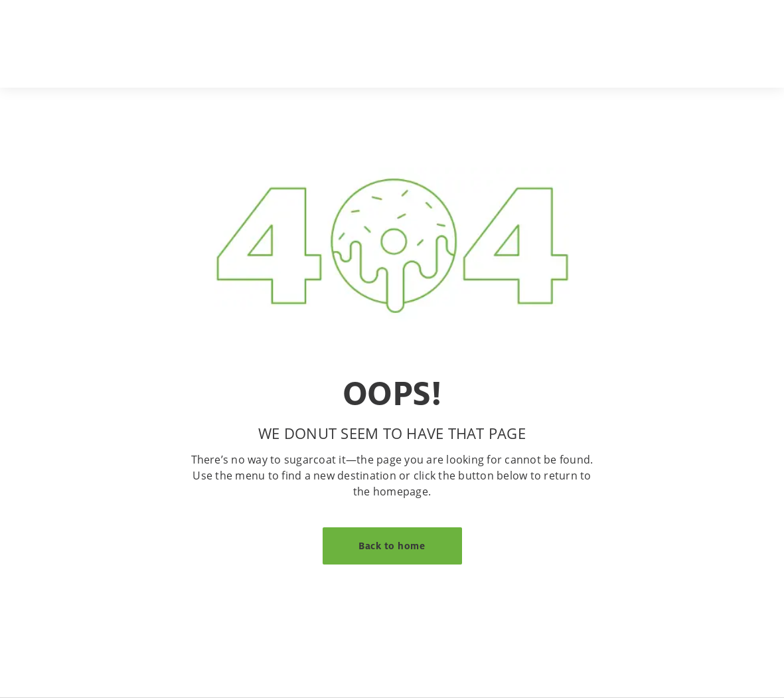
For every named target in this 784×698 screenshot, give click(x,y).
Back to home (392, 546)
